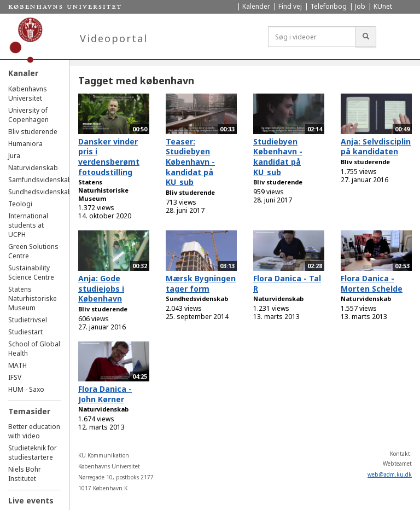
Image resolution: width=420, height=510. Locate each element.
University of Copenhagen (28, 115)
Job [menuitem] (360, 6)
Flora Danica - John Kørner (105, 394)
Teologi (20, 204)
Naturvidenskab (33, 168)
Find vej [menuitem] (290, 6)
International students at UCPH (28, 225)
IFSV (15, 377)
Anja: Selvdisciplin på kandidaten (376, 147)
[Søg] (366, 37)
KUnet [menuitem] (383, 6)
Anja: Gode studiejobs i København (101, 288)
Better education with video (34, 431)
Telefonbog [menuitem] (328, 6)
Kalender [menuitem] (256, 6)
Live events (31, 500)
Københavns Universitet (28, 94)
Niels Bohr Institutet (25, 474)
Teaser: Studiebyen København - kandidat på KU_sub (190, 162)
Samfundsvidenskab (40, 180)
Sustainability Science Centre (31, 273)
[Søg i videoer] (312, 37)
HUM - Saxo (26, 389)
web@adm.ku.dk (390, 474)
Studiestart (25, 332)
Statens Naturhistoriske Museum (33, 299)
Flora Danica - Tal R (287, 283)
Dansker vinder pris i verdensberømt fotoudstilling (109, 157)
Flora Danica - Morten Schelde (372, 283)
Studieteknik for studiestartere (33, 453)
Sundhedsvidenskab (40, 192)
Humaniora (25, 144)
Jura (14, 156)
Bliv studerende (33, 132)
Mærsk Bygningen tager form (201, 283)
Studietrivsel (28, 320)
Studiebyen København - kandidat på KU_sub (278, 157)
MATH (17, 365)
